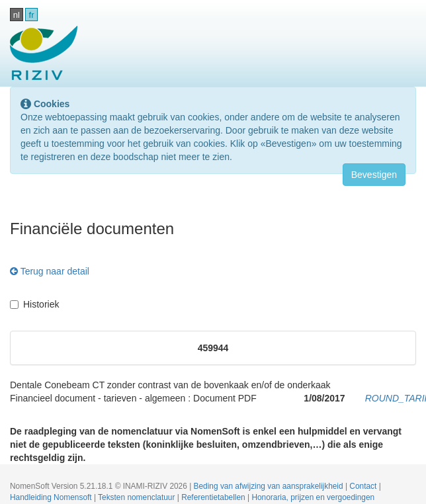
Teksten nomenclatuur (138, 497)
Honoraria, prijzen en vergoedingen (313, 497)
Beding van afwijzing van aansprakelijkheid (270, 486)
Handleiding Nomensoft (52, 497)
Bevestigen (374, 175)
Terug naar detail (50, 271)
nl (17, 15)
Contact (364, 486)
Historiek (34, 304)
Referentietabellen (214, 497)
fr (32, 15)
